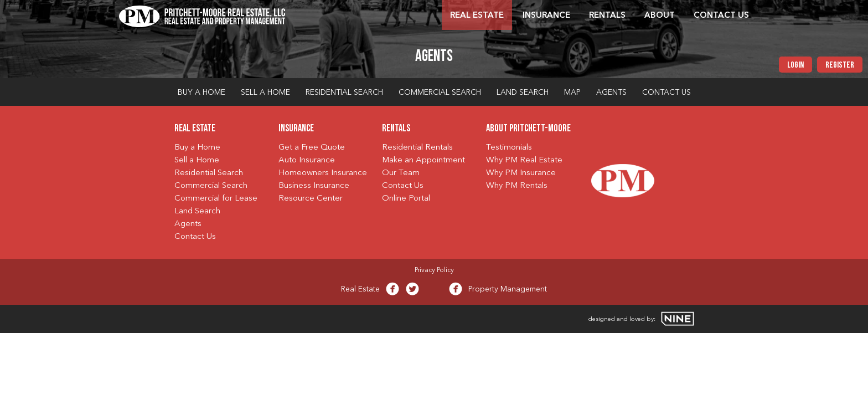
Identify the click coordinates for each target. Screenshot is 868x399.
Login (795, 65)
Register (840, 65)
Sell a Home (265, 93)
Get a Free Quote (312, 148)
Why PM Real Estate (524, 160)
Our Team (401, 173)
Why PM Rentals (517, 186)
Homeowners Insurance (323, 173)
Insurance (546, 16)
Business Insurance (314, 186)
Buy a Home (201, 93)
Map (572, 93)
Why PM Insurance (521, 173)
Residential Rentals (417, 148)
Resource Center (311, 199)
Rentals (607, 16)
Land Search (523, 93)
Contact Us (721, 16)
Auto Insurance (307, 160)
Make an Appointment (423, 160)
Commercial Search (440, 93)
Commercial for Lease (216, 199)
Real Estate (477, 16)
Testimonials (509, 148)
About (660, 16)
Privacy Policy (434, 270)
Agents (611, 93)
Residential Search (344, 93)
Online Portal (406, 199)
